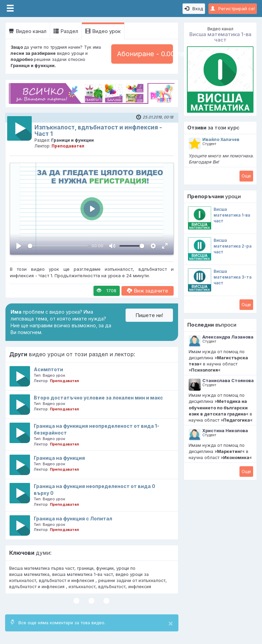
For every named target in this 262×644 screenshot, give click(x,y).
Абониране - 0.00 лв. (145, 54)
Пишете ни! (149, 315)
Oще (246, 176)
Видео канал (28, 31)
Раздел (66, 31)
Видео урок (103, 31)
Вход (194, 9)
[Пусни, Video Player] (19, 246)
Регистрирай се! (233, 9)
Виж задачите (148, 291)
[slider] (58, 246)
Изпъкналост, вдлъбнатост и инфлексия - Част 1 (98, 131)
